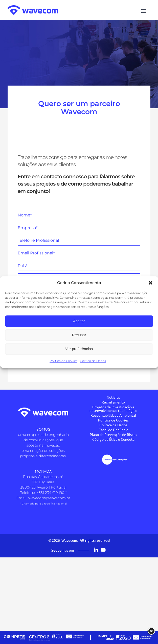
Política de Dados (93, 361)
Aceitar (79, 321)
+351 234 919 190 (50, 493)
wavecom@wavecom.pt (49, 498)
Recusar (79, 335)
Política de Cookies (63, 361)
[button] (150, 283)
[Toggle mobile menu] (144, 11)
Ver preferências (79, 349)
